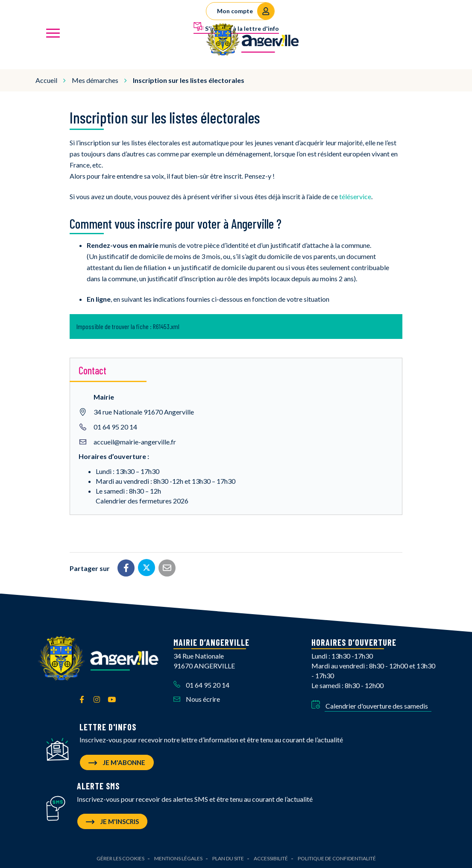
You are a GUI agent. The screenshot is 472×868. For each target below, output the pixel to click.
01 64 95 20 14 (115, 425)
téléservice (355, 195)
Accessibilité (271, 858)
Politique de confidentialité (337, 858)
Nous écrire (197, 698)
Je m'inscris (112, 821)
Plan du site (228, 858)
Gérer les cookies (120, 858)
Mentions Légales (178, 858)
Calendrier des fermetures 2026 (142, 499)
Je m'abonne (117, 761)
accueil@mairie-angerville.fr (135, 440)
